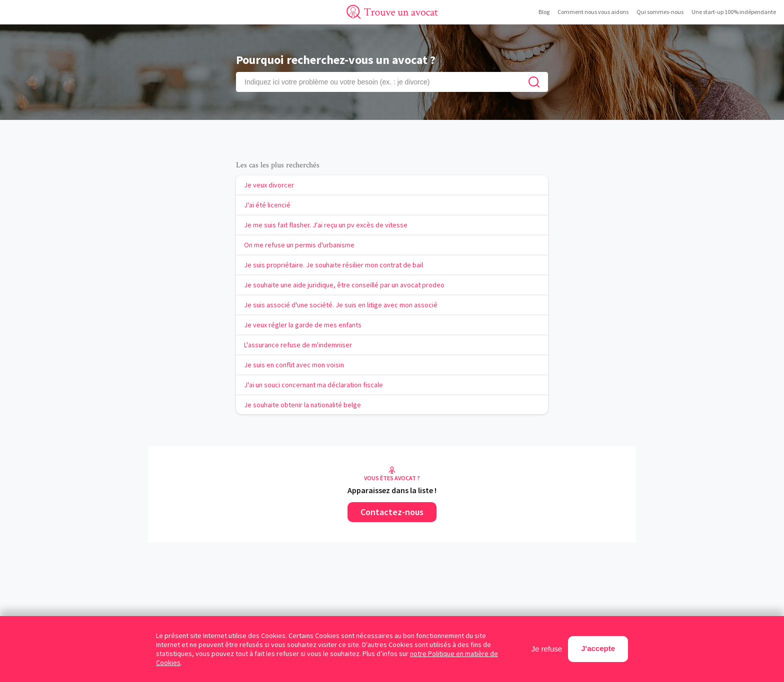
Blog (544, 12)
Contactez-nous (392, 512)
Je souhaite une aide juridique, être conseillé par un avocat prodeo (344, 285)
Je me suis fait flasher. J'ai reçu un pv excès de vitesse (326, 225)
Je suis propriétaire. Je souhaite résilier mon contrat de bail (333, 265)
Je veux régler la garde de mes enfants (303, 325)
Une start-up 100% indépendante (734, 12)
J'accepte (598, 648)
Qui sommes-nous (660, 12)
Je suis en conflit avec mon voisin (294, 365)
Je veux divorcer (269, 185)
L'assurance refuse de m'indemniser (298, 345)
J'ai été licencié (267, 205)
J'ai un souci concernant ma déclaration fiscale (313, 385)
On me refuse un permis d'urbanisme (299, 245)
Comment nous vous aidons (593, 12)
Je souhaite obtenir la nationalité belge (302, 405)
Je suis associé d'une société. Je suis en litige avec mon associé (341, 305)
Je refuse (547, 649)
